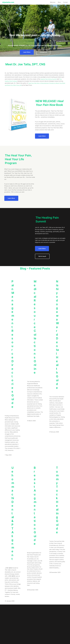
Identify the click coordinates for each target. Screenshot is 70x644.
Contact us (43, 52)
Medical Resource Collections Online (35, 327)
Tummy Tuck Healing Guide (57, 500)
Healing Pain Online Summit (49, 79)
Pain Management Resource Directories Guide (13, 344)
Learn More (27, 52)
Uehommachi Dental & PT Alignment (13, 513)
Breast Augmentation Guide (35, 506)
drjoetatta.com (8, 2)
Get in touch (42, 256)
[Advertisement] (35, 19)
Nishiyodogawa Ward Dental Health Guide (57, 335)
